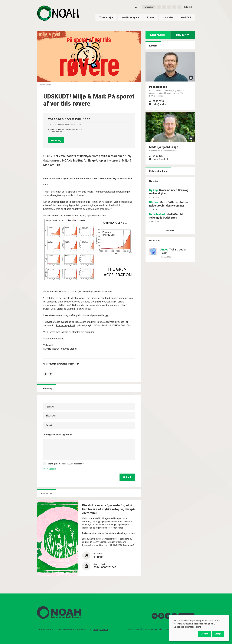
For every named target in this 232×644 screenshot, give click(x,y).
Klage (161, 629)
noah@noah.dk (101, 630)
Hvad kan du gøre (130, 17)
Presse (151, 17)
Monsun (154, 629)
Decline (205, 634)
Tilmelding (56, 140)
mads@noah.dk (161, 159)
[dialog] (199, 628)
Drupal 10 (139, 629)
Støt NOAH (158, 35)
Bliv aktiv (183, 35)
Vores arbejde (106, 17)
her (107, 315)
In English (188, 7)
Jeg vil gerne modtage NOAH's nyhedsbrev (66, 464)
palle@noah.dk (160, 104)
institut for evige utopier (68, 364)
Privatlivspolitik (50, 469)
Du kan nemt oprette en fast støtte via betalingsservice (108, 533)
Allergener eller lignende (58, 435)
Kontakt (153, 46)
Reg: (95, 564)
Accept (218, 634)
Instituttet (51, 364)
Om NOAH (186, 17)
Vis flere (170, 231)
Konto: (104, 564)
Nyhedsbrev (149, 7)
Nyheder (154, 181)
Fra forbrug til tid (65, 326)
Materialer (168, 17)
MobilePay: (98, 554)
